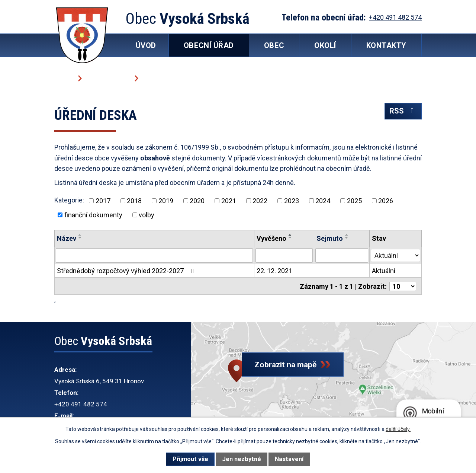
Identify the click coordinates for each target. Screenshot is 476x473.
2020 (197, 201)
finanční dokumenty (93, 215)
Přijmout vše (190, 459)
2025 (354, 201)
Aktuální (384, 270)
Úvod (63, 78)
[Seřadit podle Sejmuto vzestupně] (347, 235)
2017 (103, 201)
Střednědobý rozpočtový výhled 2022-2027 (127, 270)
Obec (274, 45)
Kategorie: (69, 200)
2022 (260, 201)
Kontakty (386, 45)
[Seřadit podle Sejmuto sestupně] (347, 238)
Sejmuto (330, 238)
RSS (403, 113)
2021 (229, 201)
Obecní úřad (108, 78)
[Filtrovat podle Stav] (396, 255)
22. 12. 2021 (274, 270)
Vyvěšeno (271, 238)
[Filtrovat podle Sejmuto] (342, 255)
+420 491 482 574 (81, 403)
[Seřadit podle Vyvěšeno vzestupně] (290, 235)
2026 (386, 201)
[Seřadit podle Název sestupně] (80, 238)
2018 (134, 201)
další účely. (398, 429)
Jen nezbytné (242, 459)
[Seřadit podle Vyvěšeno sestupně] (290, 238)
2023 (292, 201)
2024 (323, 201)
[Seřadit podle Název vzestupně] (80, 235)
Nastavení (289, 459)
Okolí (325, 45)
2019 (166, 201)
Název (67, 238)
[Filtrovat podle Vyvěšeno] (284, 255)
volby (147, 215)
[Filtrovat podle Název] (154, 255)
